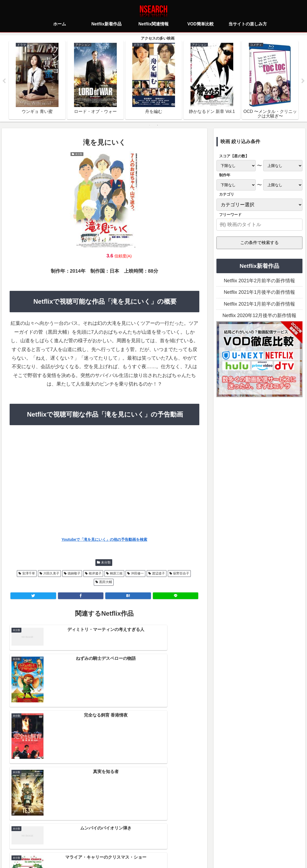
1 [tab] (150, 125)
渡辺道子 (158, 574)
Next (303, 81)
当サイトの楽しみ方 (163, 840)
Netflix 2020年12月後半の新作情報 (259, 316)
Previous (4, 81)
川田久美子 (51, 574)
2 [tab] (158, 125)
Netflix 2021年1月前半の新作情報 (259, 304)
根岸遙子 (95, 574)
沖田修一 (137, 574)
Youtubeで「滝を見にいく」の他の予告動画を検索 (104, 540)
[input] (260, 225)
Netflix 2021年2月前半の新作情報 (259, 281)
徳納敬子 (74, 574)
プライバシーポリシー (122, 840)
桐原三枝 (116, 574)
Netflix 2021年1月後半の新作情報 (259, 292)
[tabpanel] (37, 80)
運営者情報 (195, 840)
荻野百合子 (181, 574)
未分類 (106, 563)
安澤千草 (29, 574)
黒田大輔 (106, 582)
